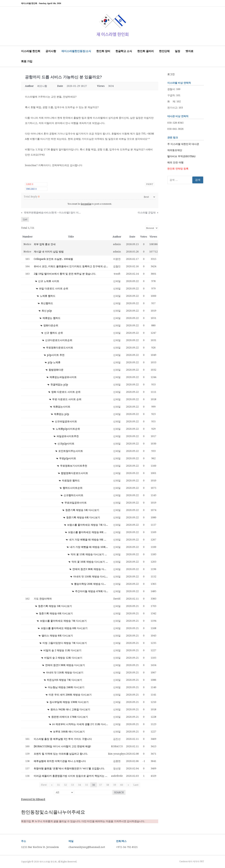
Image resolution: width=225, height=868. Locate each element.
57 (101, 785)
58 (108, 785)
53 (72, 785)
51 (58, 785)
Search (119, 792)
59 (115, 785)
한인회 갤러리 (146, 51)
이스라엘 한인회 (31, 51)
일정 (178, 51)
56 (94, 785)
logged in (86, 204)
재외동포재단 (175, 150)
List (25, 219)
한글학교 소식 (124, 51)
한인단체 (164, 51)
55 (86, 785)
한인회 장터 (103, 51)
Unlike (31, 189)
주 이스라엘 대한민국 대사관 (183, 144)
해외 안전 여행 (175, 162)
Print (150, 184)
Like (30, 184)
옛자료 (189, 51)
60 (122, 785)
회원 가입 (27, 61)
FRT (202, 861)
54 (79, 785)
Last (135, 785)
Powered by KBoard (33, 799)
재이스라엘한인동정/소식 (76, 51)
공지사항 (51, 51)
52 (65, 785)
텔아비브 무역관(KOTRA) (181, 156)
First (44, 785)
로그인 (171, 74)
